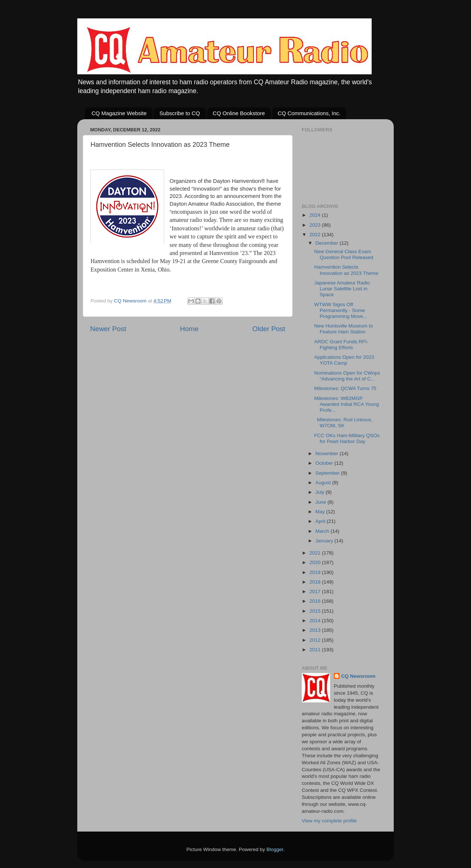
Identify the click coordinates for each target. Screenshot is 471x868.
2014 (316, 621)
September (328, 473)
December (327, 243)
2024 (316, 215)
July (321, 492)
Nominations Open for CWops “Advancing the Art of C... (347, 376)
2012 (316, 640)
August (324, 483)
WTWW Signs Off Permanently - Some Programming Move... (341, 310)
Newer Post (108, 329)
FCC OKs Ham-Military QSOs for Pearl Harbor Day (347, 438)
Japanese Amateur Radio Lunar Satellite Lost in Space (342, 289)
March (323, 531)
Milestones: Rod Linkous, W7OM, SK (343, 423)
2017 (316, 591)
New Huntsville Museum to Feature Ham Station (344, 329)
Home (189, 329)
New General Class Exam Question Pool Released (344, 254)
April (321, 521)
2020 (316, 562)
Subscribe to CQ (180, 113)
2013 (316, 630)
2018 (316, 582)
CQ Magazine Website (119, 113)
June (321, 502)
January (325, 541)
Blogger (275, 849)
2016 (316, 601)
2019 (316, 572)
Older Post (269, 329)
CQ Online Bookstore (239, 113)
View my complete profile (329, 821)
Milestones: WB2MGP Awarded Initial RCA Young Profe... (347, 404)
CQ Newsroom (358, 676)
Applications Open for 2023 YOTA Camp (344, 360)
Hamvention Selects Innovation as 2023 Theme (346, 270)
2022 (316, 235)
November (327, 454)
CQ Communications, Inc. (309, 113)
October (325, 463)
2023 (316, 225)
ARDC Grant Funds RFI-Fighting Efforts (341, 345)
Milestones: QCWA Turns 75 (345, 388)
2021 (316, 553)
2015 (316, 611)
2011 (316, 650)
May (321, 512)
